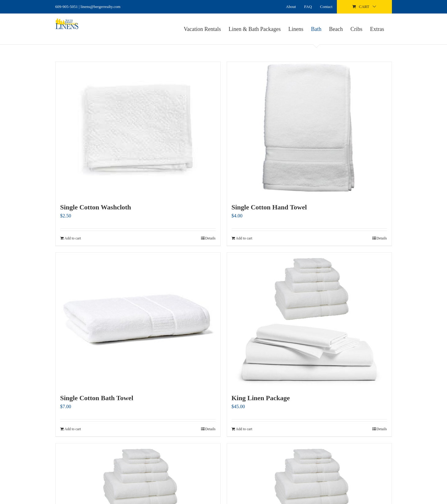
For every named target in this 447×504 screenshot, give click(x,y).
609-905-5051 (67, 7)
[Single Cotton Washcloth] (138, 129)
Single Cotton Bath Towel (97, 398)
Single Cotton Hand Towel (269, 207)
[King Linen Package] (309, 320)
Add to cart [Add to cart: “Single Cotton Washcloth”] (73, 238)
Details (210, 238)
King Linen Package (261, 398)
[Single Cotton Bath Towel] (138, 320)
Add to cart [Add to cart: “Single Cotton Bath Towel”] (73, 429)
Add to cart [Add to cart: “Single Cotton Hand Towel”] (244, 238)
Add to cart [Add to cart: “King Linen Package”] (244, 429)
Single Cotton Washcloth (96, 207)
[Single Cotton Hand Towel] (309, 129)
